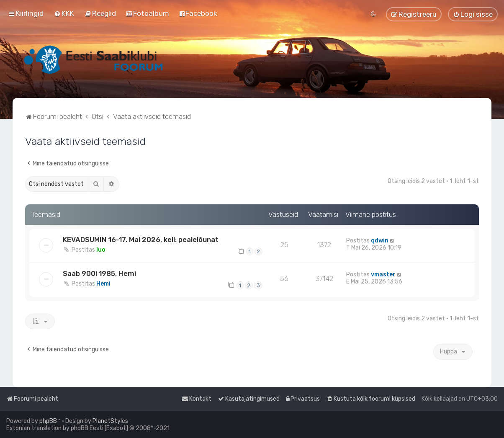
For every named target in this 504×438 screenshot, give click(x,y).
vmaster (383, 274)
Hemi (103, 284)
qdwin (380, 241)
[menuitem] (64, 13)
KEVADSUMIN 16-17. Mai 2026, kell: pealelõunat (141, 240)
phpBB (48, 421)
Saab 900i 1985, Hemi (99, 273)
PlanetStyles (110, 421)
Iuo (101, 250)
